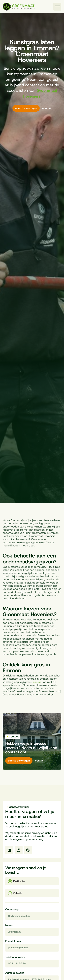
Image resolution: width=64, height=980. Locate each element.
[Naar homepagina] (19, 7)
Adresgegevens (15, 973)
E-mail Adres (13, 941)
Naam (9, 925)
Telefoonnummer (15, 957)
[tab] (32, 881)
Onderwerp (12, 910)
